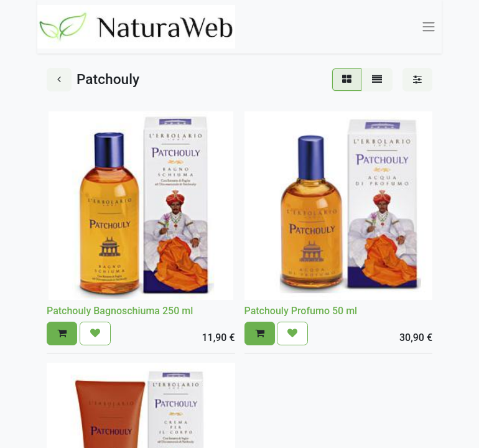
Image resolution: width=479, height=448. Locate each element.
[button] (62, 334)
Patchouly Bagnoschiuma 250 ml (120, 311)
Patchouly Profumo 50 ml (301, 311)
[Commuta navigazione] (429, 27)
